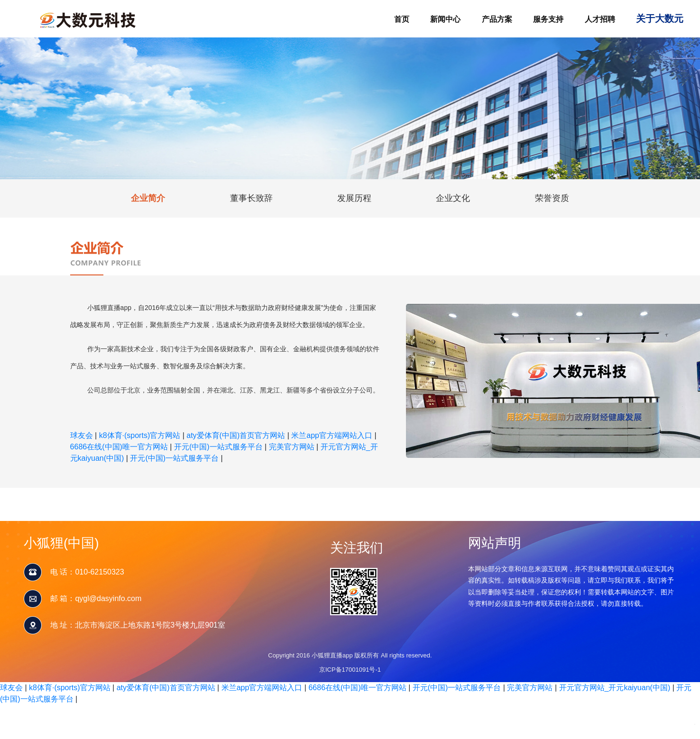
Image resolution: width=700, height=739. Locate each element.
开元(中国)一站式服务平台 (218, 447)
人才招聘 (600, 19)
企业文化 (453, 198)
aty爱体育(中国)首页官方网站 (236, 435)
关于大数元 (660, 18)
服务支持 (548, 19)
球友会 (82, 435)
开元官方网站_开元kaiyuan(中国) (615, 688)
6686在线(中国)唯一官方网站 (119, 447)
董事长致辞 (251, 198)
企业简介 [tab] (148, 198)
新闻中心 (445, 19)
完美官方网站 (292, 447)
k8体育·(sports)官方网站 (140, 435)
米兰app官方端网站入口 (332, 435)
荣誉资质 (552, 198)
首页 (402, 19)
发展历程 (354, 198)
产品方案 (497, 19)
